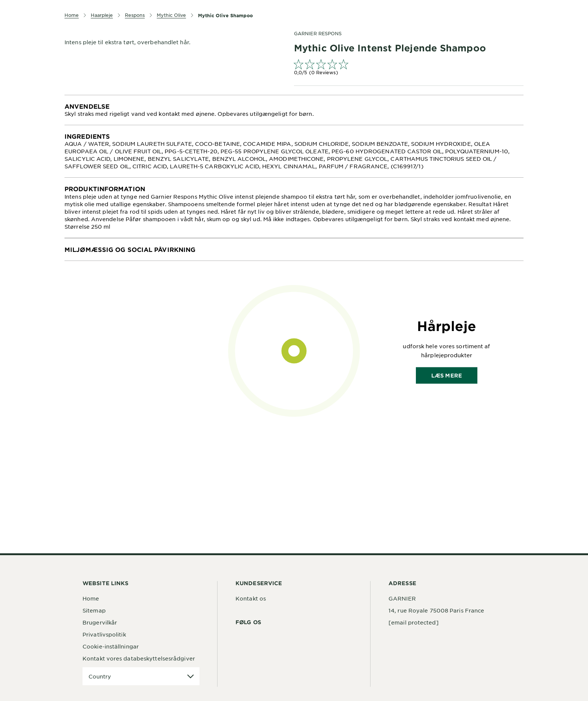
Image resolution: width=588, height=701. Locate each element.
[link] (409, 68)
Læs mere (447, 375)
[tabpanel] (294, 110)
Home (91, 598)
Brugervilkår (100, 622)
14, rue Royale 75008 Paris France (436, 610)
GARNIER (402, 598)
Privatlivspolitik (104, 634)
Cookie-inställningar (111, 646)
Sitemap (94, 610)
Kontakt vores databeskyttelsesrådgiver (139, 658)
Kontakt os (251, 598)
